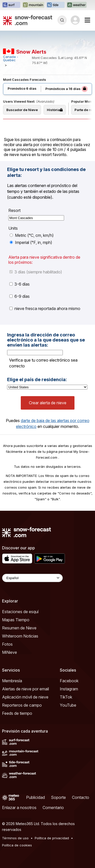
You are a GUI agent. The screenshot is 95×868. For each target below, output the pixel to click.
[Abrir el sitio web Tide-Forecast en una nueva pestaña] (55, 5)
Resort (14, 210)
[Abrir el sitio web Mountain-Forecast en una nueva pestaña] (33, 5)
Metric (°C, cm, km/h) (32, 235)
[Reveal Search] (62, 20)
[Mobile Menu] (87, 20)
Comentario (53, 808)
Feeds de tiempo (17, 713)
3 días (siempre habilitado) (36, 272)
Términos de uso (15, 838)
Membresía (12, 681)
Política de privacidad (52, 838)
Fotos (7, 644)
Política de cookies (17, 845)
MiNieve (9, 652)
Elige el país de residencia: (37, 380)
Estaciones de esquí (20, 612)
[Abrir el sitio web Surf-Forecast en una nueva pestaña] (11, 5)
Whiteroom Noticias (20, 636)
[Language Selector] (32, 578)
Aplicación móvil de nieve (25, 697)
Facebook (69, 681)
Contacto (81, 797)
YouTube (68, 705)
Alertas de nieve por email (25, 689)
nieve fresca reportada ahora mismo (45, 308)
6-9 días (20, 296)
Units (13, 228)
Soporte (58, 797)
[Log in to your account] (75, 20)
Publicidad (35, 797)
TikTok (66, 697)
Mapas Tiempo (16, 620)
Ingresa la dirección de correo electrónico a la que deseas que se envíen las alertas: (46, 340)
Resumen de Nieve (19, 628)
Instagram (69, 689)
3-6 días (20, 284)
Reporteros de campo (22, 705)
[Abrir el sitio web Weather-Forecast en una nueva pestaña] (77, 5)
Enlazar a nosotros (19, 808)
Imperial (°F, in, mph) (31, 242)
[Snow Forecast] (28, 20)
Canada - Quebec (11, 58)
